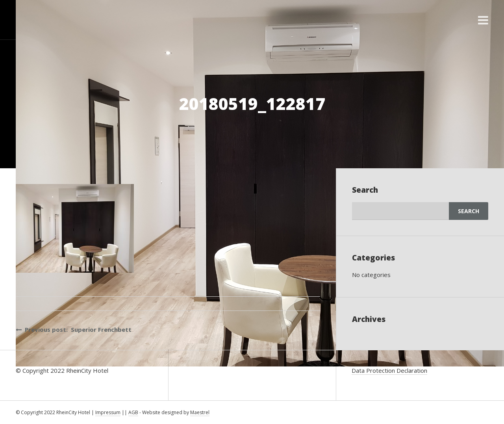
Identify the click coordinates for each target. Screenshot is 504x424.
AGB (133, 412)
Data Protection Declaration (389, 370)
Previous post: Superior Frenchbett (74, 329)
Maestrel (200, 412)
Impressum (108, 412)
